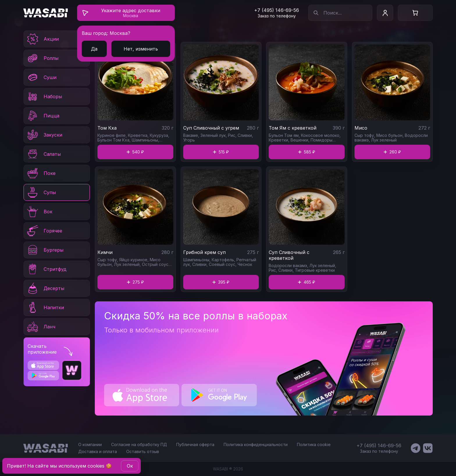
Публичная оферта (195, 444)
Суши (41, 77)
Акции (42, 39)
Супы (41, 192)
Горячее (44, 231)
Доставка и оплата (98, 451)
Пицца (43, 116)
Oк (130, 466)
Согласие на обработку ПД (139, 444)
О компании (90, 444)
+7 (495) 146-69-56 (277, 10)
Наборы (44, 96)
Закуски (44, 135)
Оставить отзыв (143, 451)
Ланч (41, 327)
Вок (39, 212)
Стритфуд (46, 269)
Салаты (43, 154)
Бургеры (45, 250)
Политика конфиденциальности (256, 444)
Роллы (42, 58)
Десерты (45, 288)
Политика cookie (314, 444)
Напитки (45, 307)
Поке (41, 173)
